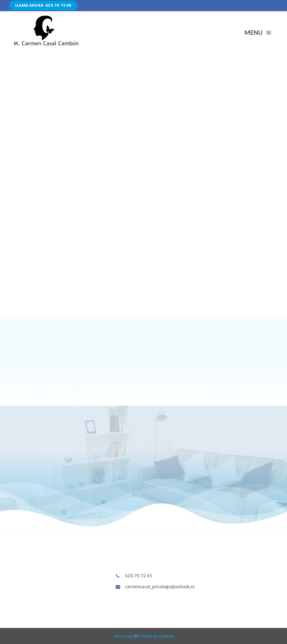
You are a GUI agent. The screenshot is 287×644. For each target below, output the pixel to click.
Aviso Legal (124, 636)
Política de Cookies (155, 636)
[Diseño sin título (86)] (46, 17)
